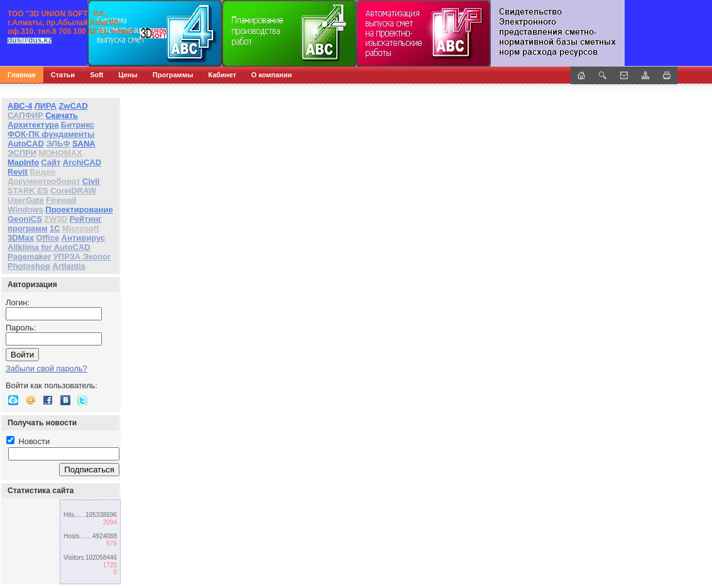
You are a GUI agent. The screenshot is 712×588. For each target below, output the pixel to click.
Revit (18, 172)
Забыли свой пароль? (47, 368)
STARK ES (28, 191)
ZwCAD (73, 106)
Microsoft (81, 228)
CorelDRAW (73, 191)
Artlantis (69, 266)
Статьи (63, 75)
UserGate (26, 200)
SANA (84, 144)
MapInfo (23, 162)
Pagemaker (29, 257)
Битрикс (78, 125)
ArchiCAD (82, 162)
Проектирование (79, 210)
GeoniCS (25, 219)
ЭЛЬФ (58, 144)
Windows (25, 210)
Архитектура (33, 125)
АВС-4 (20, 106)
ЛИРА (46, 106)
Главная (22, 75)
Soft (96, 75)
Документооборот (44, 181)
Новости (28, 441)
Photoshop (29, 266)
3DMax (21, 238)
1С (55, 228)
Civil (91, 181)
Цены (128, 75)
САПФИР (25, 115)
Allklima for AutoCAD (49, 247)
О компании (272, 75)
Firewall (61, 200)
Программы (173, 75)
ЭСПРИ (22, 153)
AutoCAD (26, 144)
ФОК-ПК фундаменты (51, 134)
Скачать (62, 115)
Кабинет (222, 75)
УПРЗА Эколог (82, 257)
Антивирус (84, 238)
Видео (42, 172)
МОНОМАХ (60, 153)
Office (47, 238)
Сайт (51, 162)
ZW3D (56, 219)
